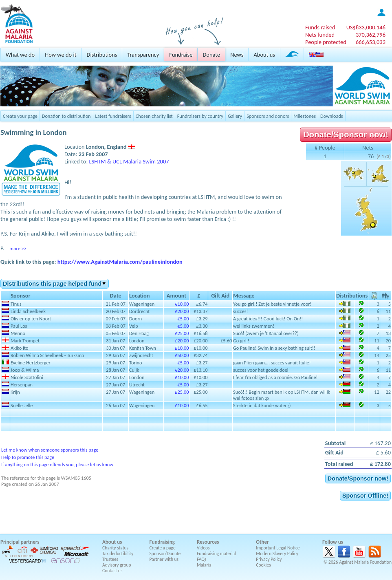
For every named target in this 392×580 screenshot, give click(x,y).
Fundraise (181, 55)
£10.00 (182, 348)
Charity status (115, 548)
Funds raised (320, 27)
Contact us (112, 571)
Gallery (235, 116)
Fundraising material (216, 554)
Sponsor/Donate (165, 554)
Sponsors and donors (268, 116)
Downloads (332, 116)
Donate (211, 55)
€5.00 (183, 319)
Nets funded (320, 35)
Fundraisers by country (200, 116)
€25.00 (182, 333)
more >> (18, 248)
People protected (326, 42)
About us (264, 55)
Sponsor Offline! (365, 496)
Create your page (20, 116)
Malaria (204, 565)
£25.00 (182, 392)
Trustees (110, 559)
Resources (208, 542)
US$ (366, 27)
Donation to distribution (66, 116)
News (237, 55)
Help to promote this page (28, 457)
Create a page (163, 548)
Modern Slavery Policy (277, 554)
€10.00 (182, 304)
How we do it (61, 55)
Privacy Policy (269, 559)
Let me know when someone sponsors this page (50, 450)
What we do (20, 55)
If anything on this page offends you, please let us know (57, 464)
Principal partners (20, 542)
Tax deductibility (118, 554)
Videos (203, 548)
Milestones (305, 116)
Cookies (263, 565)
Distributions (102, 55)
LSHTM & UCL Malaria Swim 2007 (129, 161)
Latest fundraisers (113, 116)
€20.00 (182, 311)
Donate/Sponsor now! (346, 135)
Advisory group (117, 565)
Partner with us (164, 559)
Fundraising (162, 542)
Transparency (143, 55)
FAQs (202, 559)
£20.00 (182, 341)
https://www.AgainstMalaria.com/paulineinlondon (120, 262)
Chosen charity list (154, 116)
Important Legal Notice (278, 548)
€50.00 (182, 355)
